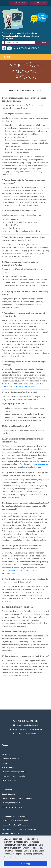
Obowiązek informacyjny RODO (14, 772)
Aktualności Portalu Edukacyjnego (15, 820)
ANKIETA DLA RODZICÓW (27, 48)
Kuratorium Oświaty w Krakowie (14, 816)
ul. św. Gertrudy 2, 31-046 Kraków (25, 729)
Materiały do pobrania (10, 759)
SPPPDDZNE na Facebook (25, 734)
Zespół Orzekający (9, 794)
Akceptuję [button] (26, 864)
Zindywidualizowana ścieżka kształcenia (17, 798)
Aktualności (6, 754)
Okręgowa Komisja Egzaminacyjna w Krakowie (20, 829)
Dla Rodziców (7, 790)
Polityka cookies (8, 767)
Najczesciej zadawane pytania (13, 776)
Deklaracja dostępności (11, 803)
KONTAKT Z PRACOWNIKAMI (34, 285)
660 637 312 (33, 721)
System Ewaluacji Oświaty (12, 833)
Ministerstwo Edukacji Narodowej (15, 825)
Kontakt (5, 763)
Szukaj (43, 42)
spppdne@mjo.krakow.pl (25, 725)
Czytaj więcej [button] (10, 857)
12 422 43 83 (21, 721)
